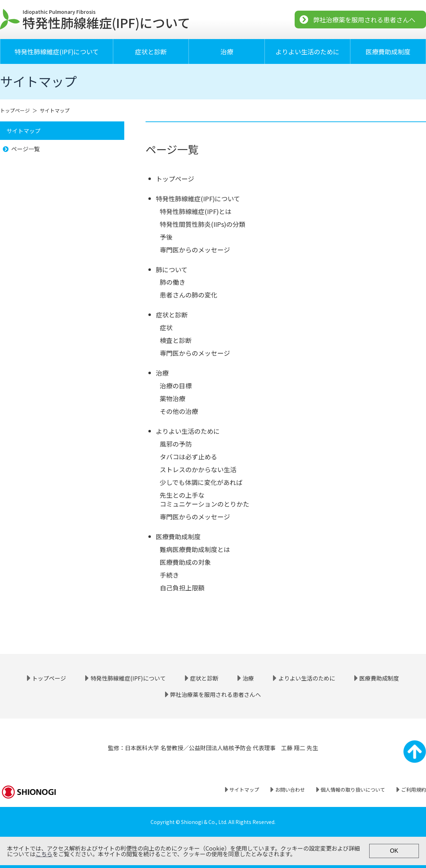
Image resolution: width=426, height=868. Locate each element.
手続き (169, 575)
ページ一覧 (26, 149)
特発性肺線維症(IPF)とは (196, 211)
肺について (172, 269)
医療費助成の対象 (185, 562)
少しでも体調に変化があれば (201, 482)
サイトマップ (55, 110)
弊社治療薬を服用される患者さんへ (364, 20)
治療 (227, 51)
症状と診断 (151, 51)
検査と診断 (176, 340)
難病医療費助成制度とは (195, 549)
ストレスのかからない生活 (198, 469)
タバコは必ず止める (189, 457)
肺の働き (173, 282)
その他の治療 (179, 411)
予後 (166, 237)
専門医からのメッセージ (195, 250)
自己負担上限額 (182, 588)
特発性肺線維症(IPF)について (57, 51)
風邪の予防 (176, 444)
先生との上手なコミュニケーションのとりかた (204, 499)
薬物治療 (173, 398)
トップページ (15, 110)
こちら (44, 854)
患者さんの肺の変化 (189, 295)
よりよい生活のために (307, 51)
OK (394, 851)
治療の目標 (176, 386)
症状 (166, 327)
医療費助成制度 (388, 51)
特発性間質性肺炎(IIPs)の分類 (203, 224)
